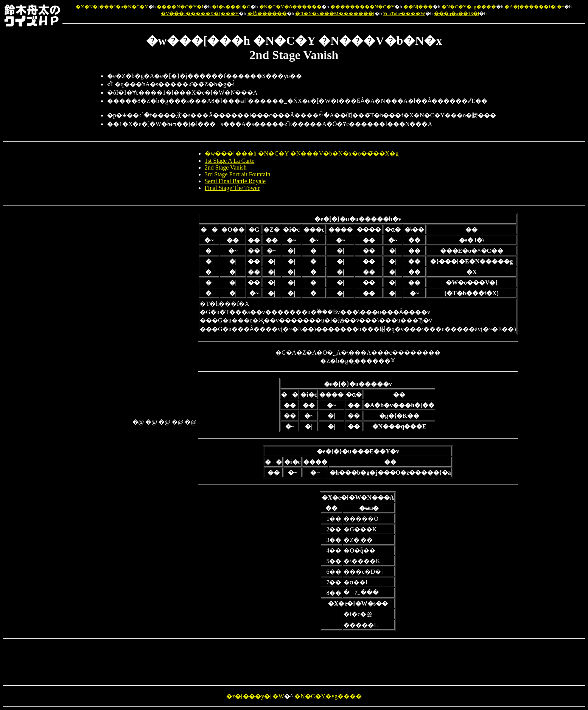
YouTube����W (404, 13)
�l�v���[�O (231, 7)
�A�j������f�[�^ (534, 7)
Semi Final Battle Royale (235, 181)
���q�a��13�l (457, 13)
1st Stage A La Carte (230, 161)
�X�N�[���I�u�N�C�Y (112, 7)
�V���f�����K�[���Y (200, 13)
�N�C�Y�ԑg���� (469, 7)
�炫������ (267, 13)
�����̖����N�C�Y (362, 7)
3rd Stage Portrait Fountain (238, 174)
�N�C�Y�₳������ (290, 7)
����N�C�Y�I (180, 7)
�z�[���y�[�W (255, 696)
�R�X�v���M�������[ (335, 13)
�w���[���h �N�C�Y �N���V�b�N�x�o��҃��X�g (302, 153)
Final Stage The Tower (232, 188)
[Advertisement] (101, 326)
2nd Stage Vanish (226, 167)
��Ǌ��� (418, 7)
